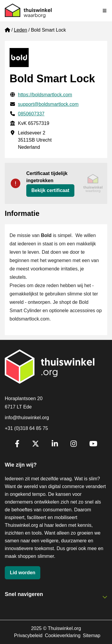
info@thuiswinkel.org (27, 418)
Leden (20, 30)
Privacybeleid (28, 636)
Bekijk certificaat (50, 190)
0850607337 (31, 114)
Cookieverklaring (63, 636)
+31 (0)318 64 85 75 (26, 428)
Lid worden (23, 573)
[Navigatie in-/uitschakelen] (105, 11)
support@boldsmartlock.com (48, 104)
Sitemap (92, 636)
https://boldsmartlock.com (45, 95)
